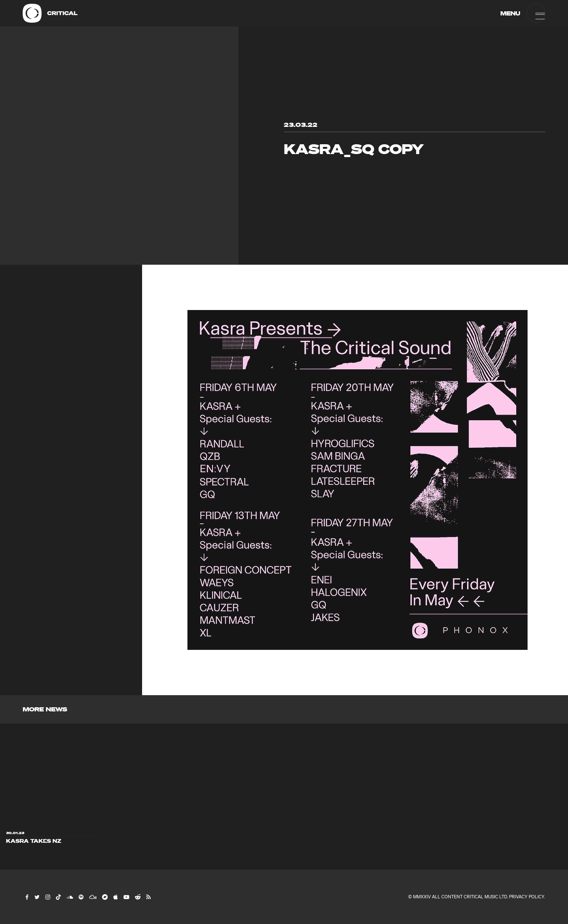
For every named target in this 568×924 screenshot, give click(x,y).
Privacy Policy (527, 897)
